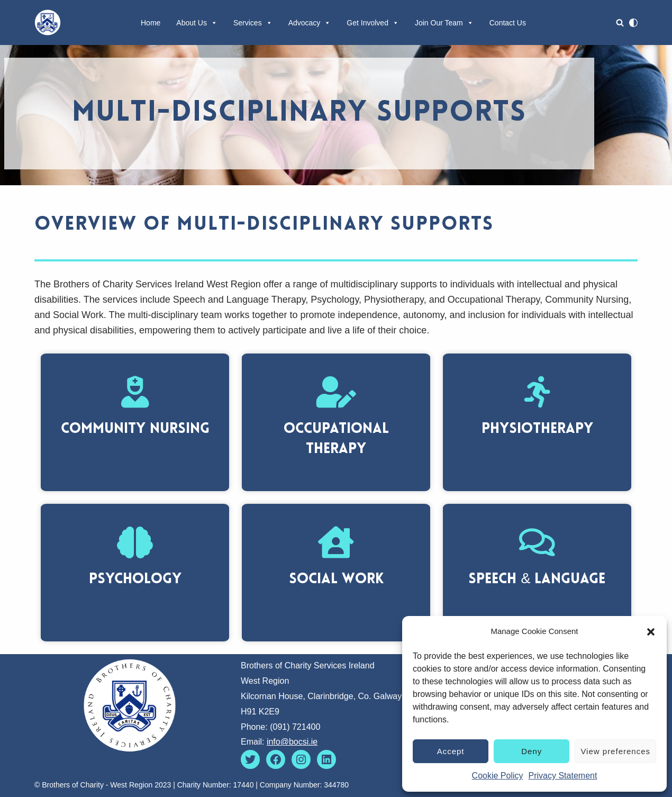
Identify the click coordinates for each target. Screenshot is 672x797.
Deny (532, 751)
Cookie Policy (498, 776)
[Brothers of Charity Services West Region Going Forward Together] (48, 22)
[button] (651, 632)
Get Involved (373, 23)
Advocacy (310, 23)
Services (253, 23)
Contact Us (508, 23)
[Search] (620, 22)
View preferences (615, 751)
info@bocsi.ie (292, 742)
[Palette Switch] (633, 23)
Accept (451, 751)
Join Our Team (444, 23)
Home (151, 23)
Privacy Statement (563, 776)
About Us (197, 23)
